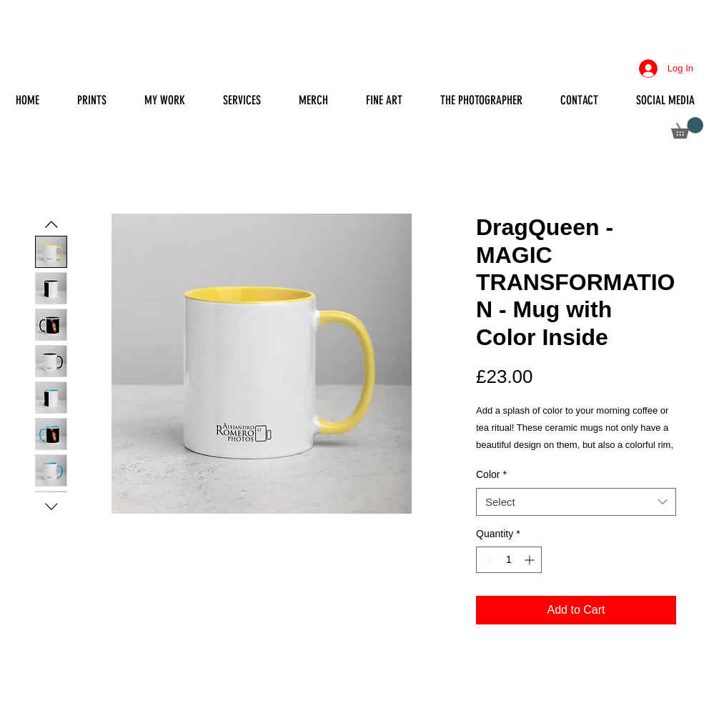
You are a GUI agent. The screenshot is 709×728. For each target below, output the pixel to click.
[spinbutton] (509, 560)
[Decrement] (487, 560)
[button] (687, 128)
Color (491, 474)
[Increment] (531, 560)
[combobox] (576, 502)
